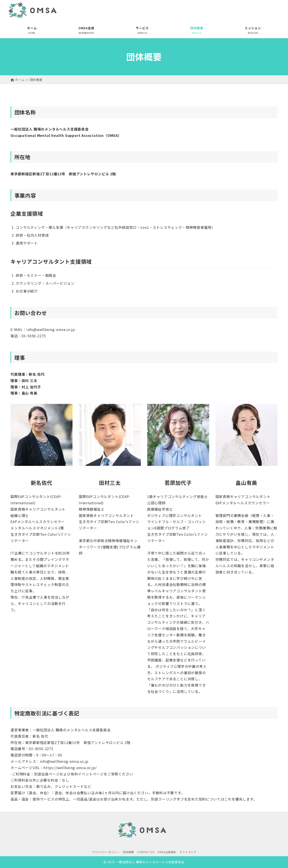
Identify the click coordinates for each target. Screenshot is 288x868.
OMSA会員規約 (167, 852)
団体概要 (128, 852)
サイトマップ (188, 852)
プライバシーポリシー (106, 852)
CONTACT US (146, 852)
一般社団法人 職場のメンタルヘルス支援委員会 (150, 862)
